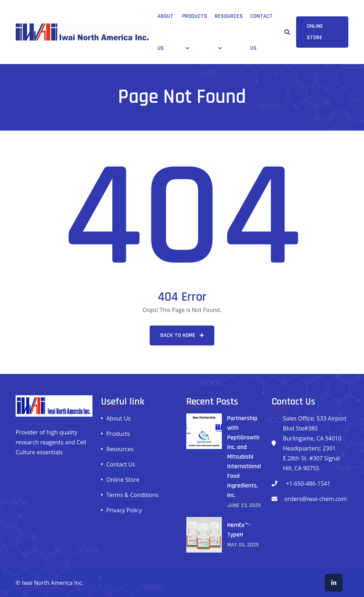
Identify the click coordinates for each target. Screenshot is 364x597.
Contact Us (121, 464)
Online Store (123, 480)
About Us (119, 418)
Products (195, 16)
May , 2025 (243, 545)
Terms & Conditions (132, 495)
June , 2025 (244, 505)
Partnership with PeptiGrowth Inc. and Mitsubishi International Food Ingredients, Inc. (244, 457)
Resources (229, 16)
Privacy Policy (124, 510)
